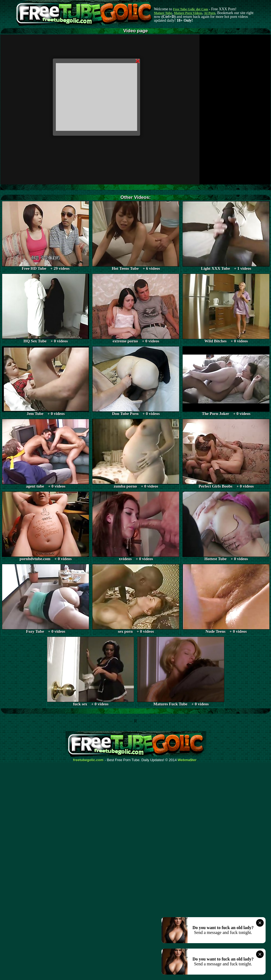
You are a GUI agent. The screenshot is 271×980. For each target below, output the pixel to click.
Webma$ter (187, 760)
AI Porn (210, 13)
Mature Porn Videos (188, 13)
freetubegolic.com (88, 760)
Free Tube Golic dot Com (190, 9)
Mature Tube (163, 13)
